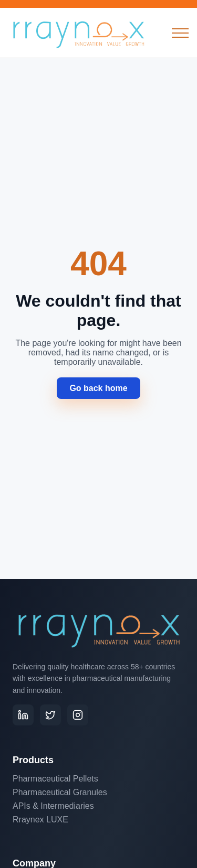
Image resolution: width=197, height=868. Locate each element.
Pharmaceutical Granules (60, 792)
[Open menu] (180, 33)
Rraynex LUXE (40, 820)
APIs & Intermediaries (53, 806)
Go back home (98, 388)
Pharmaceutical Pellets (55, 779)
